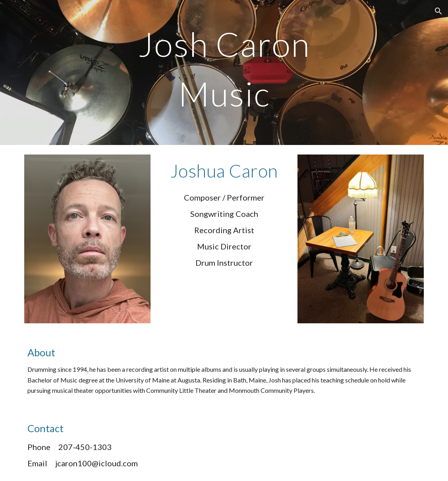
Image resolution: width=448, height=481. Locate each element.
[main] (224, 72)
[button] (438, 11)
